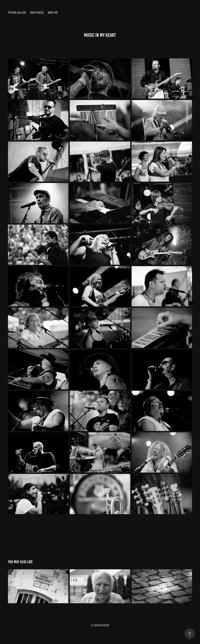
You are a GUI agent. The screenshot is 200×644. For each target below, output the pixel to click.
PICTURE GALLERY (17, 13)
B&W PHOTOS (37, 13)
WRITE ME (53, 13)
